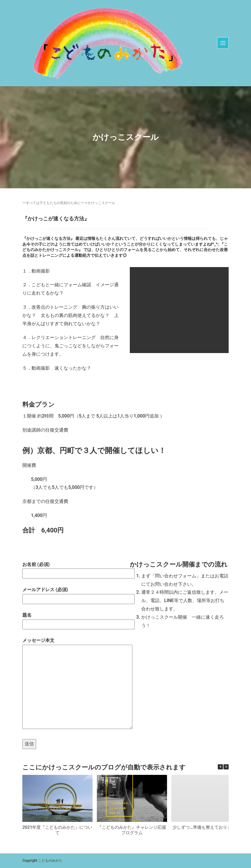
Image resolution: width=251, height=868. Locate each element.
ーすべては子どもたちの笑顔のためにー (53, 203)
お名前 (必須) (72, 569)
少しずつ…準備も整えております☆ (206, 827)
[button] (226, 767)
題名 (72, 620)
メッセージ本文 (72, 684)
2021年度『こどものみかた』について (57, 830)
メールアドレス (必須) (72, 594)
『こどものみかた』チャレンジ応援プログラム (132, 830)
